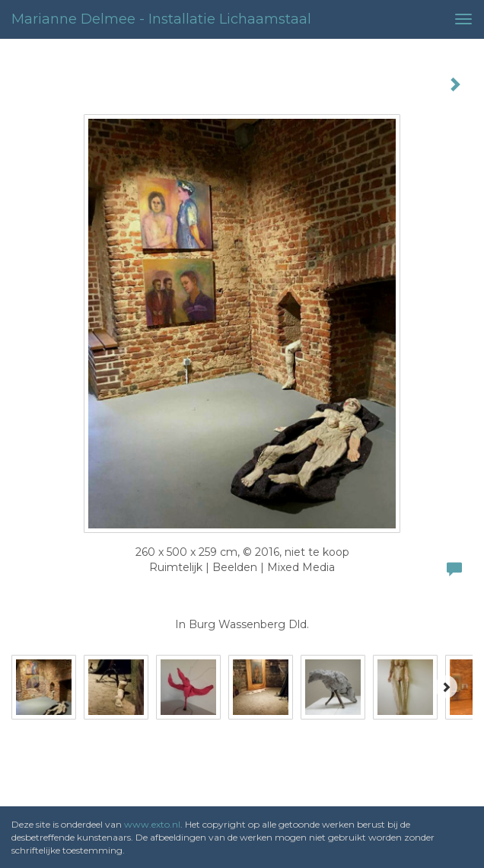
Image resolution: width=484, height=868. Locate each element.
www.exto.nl (152, 824)
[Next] (446, 687)
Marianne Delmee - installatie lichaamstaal (161, 19)
